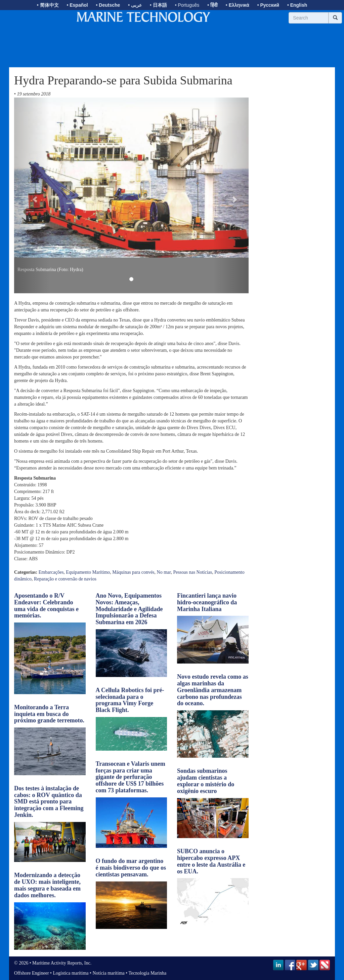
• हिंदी (212, 5)
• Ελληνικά (238, 5)
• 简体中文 (48, 5)
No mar (164, 572)
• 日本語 (158, 5)
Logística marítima (71, 973)
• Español (77, 5)
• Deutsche (108, 5)
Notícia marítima (109, 973)
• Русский (268, 5)
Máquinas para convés (133, 572)
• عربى (135, 5)
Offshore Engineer (32, 973)
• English (297, 5)
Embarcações (51, 572)
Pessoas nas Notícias (192, 572)
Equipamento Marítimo (88, 572)
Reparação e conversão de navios (65, 579)
